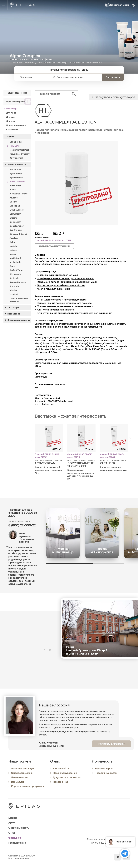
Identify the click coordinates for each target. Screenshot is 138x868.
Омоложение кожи (22, 777)
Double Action (17, 226)
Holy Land (37, 63)
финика (82, 327)
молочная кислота (103, 324)
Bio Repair (15, 206)
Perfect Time (16, 270)
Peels (12, 266)
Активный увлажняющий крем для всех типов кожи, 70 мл (48, 470)
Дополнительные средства (19, 300)
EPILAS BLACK (52, 240)
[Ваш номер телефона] (78, 77)
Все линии (15, 170)
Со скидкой (12, 129)
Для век (10, 117)
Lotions (13, 250)
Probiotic (14, 278)
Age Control (16, 174)
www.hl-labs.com (44, 404)
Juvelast (14, 238)
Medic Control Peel (19, 150)
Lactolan (14, 246)
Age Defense (16, 178)
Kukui (12, 242)
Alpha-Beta (15, 186)
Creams (13, 218)
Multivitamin (16, 258)
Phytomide (15, 274)
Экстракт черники (45, 324)
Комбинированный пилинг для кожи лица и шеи (66, 278)
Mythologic (15, 262)
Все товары (12, 109)
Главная (14, 63)
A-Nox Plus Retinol (19, 194)
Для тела (11, 121)
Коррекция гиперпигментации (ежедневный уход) (67, 282)
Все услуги (17, 786)
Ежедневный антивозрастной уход (58, 275)
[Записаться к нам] (117, 5)
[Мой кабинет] (134, 5)
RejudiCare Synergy (20, 154)
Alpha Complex (52, 63)
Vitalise (13, 290)
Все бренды (16, 142)
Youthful (14, 294)
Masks (13, 254)
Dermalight (15, 222)
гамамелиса (95, 327)
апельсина (61, 327)
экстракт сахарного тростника (74, 324)
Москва (23, 93)
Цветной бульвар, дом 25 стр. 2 (90, 650)
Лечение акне (19, 781)
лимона (72, 327)
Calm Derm (15, 214)
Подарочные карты (16, 125)
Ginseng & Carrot (18, 234)
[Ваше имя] (34, 77)
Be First (13, 202)
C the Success (17, 210)
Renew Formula (18, 282)
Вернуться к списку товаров (115, 97)
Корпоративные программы (28, 790)
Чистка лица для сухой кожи (54, 289)
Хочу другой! (16, 158)
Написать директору (111, 747)
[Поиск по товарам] (54, 94)
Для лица (11, 113)
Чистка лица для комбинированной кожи (61, 285)
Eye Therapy (16, 230)
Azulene (14, 198)
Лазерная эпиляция (23, 773)
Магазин (25, 63)
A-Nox (13, 190)
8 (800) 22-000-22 (22, 526)
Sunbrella (14, 286)
